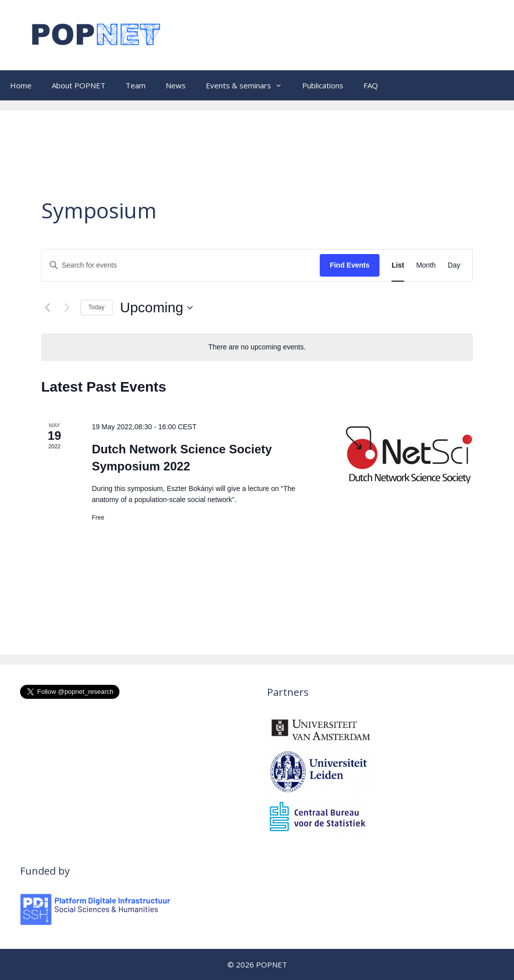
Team (136, 85)
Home (21, 85)
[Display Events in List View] (398, 265)
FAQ (371, 85)
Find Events (350, 265)
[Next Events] (67, 308)
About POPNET (79, 85)
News (176, 85)
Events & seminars (249, 85)
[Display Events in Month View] (426, 265)
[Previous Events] (47, 308)
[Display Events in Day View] (454, 265)
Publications (323, 85)
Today (96, 307)
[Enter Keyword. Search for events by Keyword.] (181, 265)
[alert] (257, 347)
